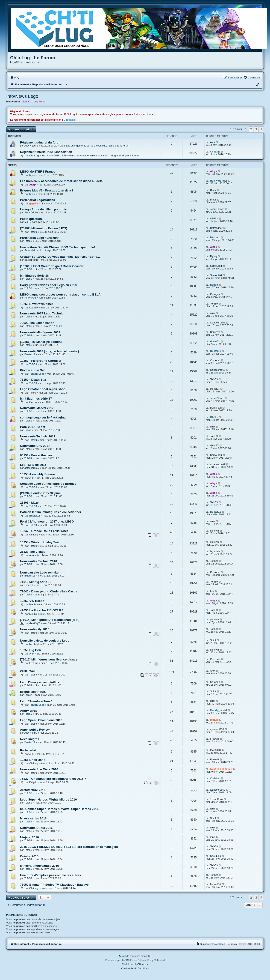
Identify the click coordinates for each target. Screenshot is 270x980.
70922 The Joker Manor (37, 323)
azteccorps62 (218, 323)
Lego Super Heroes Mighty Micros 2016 (48, 799)
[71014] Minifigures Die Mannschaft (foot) (50, 620)
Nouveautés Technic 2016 (38, 561)
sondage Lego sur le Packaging (43, 417)
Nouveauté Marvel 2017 (37, 408)
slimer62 (215, 341)
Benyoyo (215, 332)
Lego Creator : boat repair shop (43, 389)
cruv (213, 313)
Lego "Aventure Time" (36, 701)
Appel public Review (35, 730)
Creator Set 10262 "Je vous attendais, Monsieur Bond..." (61, 257)
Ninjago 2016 (29, 837)
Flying (213, 256)
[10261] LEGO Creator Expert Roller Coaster (52, 266)
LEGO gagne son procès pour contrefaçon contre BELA (60, 294)
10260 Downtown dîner (37, 304)
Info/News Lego (22, 96)
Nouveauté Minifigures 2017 (40, 332)
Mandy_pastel (219, 710)
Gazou (33, 402)
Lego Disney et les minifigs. (40, 682)
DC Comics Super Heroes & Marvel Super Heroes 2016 (59, 809)
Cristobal (215, 360)
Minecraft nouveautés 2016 (40, 866)
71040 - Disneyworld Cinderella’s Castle (49, 591)
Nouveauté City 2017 (35, 446)
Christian (215, 778)
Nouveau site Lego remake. (40, 572)
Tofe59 (33, 232)
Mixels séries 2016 (33, 818)
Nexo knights (30, 739)
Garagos (215, 294)
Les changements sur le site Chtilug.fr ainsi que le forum (98, 146)
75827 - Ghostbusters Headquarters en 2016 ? (53, 779)
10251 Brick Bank (33, 760)
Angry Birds (29, 711)
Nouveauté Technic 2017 (38, 436)
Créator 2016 (29, 856)
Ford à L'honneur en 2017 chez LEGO (47, 521)
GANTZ (214, 445)
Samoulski (30, 250)
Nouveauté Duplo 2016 (36, 828)
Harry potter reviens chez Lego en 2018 (48, 285)
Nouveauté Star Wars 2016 (39, 769)
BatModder (216, 228)
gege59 (34, 203)
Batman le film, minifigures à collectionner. (51, 512)
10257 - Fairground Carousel (41, 361)
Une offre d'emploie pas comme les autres (50, 875)
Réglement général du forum (41, 142)
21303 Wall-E (29, 671)
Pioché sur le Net (32, 370)
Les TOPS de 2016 (33, 465)
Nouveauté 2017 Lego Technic (42, 313)
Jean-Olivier (31, 212)
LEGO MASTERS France (38, 172)
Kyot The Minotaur (221, 769)
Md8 (27, 222)
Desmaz (215, 237)
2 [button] (251, 129)
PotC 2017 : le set (33, 427)
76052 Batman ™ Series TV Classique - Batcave (54, 885)
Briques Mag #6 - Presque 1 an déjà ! (46, 190)
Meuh (32, 604)
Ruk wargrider (219, 181)
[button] (261, 129)
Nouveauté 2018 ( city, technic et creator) (50, 351)
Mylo (32, 175)
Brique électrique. (33, 692)
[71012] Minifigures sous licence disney (49, 659)
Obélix (214, 218)
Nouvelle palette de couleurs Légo (45, 641)
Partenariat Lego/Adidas (38, 200)
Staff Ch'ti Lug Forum (34, 102)
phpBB (124, 960)
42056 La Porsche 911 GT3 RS (42, 610)
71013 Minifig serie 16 (36, 582)
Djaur (213, 190)
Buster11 (30, 354)
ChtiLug (34, 155)
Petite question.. (32, 219)
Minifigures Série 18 (34, 276)
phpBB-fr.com (141, 964)
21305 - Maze (29, 503)
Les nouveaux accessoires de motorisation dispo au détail (62, 181)
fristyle (214, 720)
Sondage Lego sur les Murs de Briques (48, 484)
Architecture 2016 (33, 790)
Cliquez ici (70, 120)
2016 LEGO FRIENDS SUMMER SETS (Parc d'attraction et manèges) (69, 847)
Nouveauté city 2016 (35, 629)
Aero (121, 956)
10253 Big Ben (30, 650)
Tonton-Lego (37, 374)
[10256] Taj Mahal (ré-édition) (41, 342)
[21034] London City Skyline (40, 493)
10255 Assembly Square (37, 474)
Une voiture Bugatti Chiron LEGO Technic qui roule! (57, 247)
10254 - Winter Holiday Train (40, 542)
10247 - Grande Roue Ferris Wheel (45, 531)
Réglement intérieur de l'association (46, 152)
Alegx (214, 171)
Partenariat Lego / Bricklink (40, 238)
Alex (27, 146)
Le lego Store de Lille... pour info (44, 209)
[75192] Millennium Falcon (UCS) (44, 228)
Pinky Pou (30, 298)
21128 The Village (33, 552)
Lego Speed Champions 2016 (41, 720)
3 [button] (256, 129)
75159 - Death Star (33, 380)
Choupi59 (216, 856)
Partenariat (28, 750)
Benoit (214, 285)
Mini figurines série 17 (36, 399)
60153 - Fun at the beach (38, 455)
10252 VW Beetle (32, 601)
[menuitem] (15, 78)
